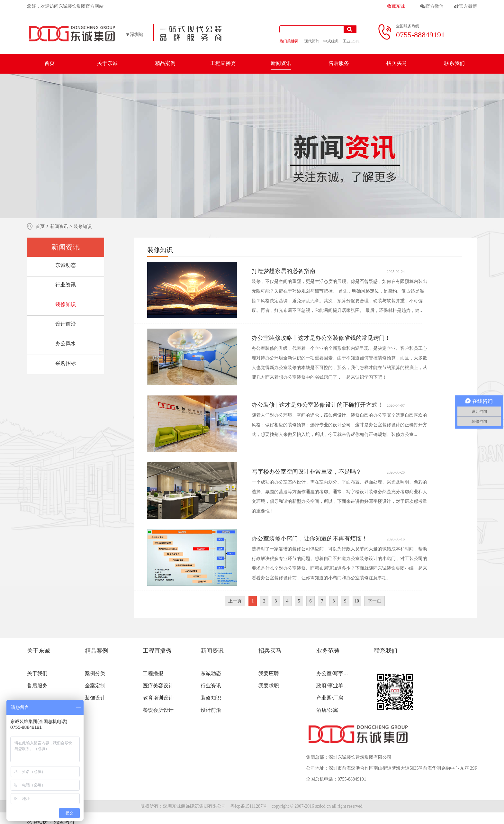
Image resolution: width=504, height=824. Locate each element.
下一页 (374, 601)
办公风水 (66, 344)
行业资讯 (66, 285)
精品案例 (165, 63)
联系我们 (455, 63)
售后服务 (339, 63)
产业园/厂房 (330, 698)
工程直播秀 (223, 63)
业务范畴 (328, 651)
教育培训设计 (158, 698)
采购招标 (66, 363)
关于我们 (37, 673)
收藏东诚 (396, 6)
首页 (50, 63)
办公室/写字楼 (332, 673)
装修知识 (66, 304)
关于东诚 (107, 63)
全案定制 (95, 686)
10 (357, 601)
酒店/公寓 (327, 710)
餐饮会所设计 (158, 710)
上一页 (235, 601)
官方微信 (435, 6)
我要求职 (269, 686)
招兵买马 (397, 63)
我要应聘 (269, 673)
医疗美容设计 (158, 686)
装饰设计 (95, 698)
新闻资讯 (281, 63)
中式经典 (331, 41)
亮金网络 (64, 821)
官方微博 (468, 6)
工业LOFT (351, 41)
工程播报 (153, 673)
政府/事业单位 (332, 686)
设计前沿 (66, 324)
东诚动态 (66, 265)
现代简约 (312, 41)
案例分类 (95, 673)
